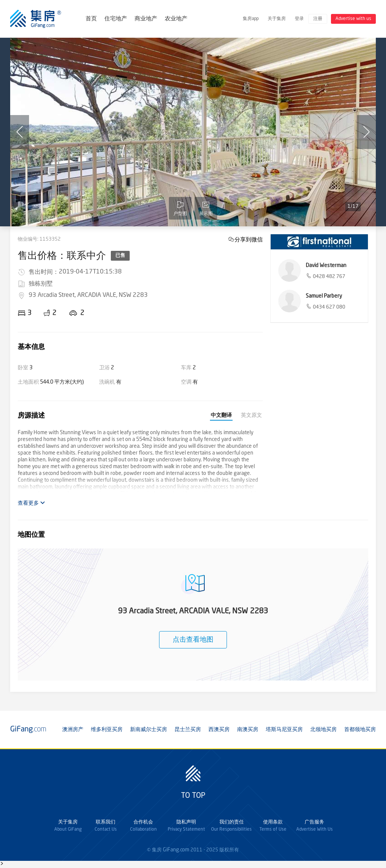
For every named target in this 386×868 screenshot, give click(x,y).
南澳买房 (248, 730)
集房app (251, 19)
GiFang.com (176, 850)
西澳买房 (219, 730)
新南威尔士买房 (149, 730)
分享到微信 (249, 239)
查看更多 (31, 503)
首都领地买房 (360, 730)
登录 (299, 19)
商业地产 (146, 19)
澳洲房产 (73, 730)
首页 (91, 19)
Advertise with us (353, 19)
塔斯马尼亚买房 (284, 730)
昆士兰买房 (188, 730)
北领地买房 (323, 730)
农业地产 (176, 19)
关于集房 (277, 19)
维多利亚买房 (107, 730)
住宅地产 (116, 19)
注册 (318, 19)
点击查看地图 (193, 640)
